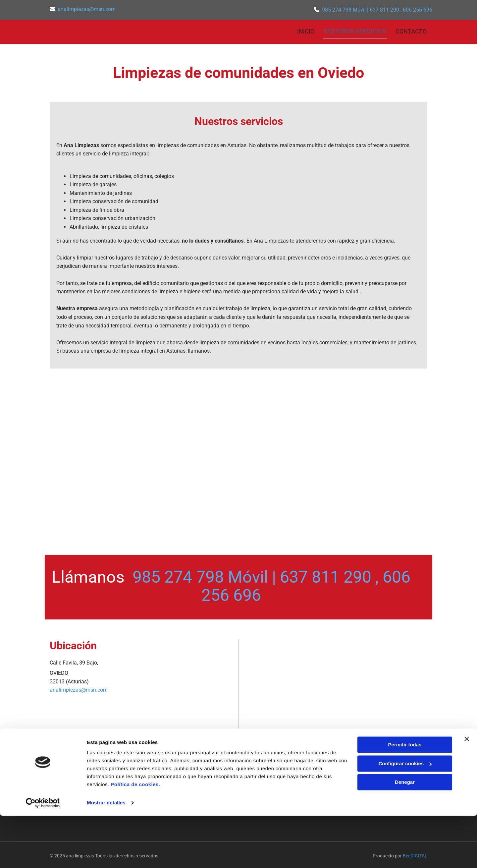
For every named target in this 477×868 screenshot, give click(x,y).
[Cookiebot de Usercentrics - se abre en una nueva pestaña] (43, 855)
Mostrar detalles (106, 855)
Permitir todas (405, 797)
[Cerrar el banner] (467, 791)
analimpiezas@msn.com (87, 9)
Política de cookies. (135, 837)
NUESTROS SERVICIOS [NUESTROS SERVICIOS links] (356, 30)
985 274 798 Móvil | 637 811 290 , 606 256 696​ (377, 10)
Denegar (405, 834)
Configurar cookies (405, 815)
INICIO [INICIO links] (307, 30)
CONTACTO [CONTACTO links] (412, 30)
